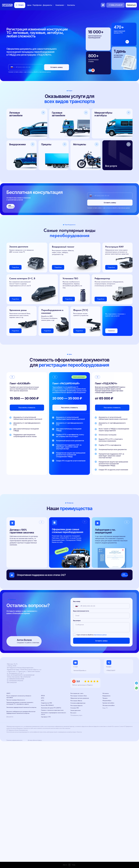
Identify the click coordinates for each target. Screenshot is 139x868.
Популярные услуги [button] (76, 715)
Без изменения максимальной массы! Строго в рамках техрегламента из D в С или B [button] (20, 284)
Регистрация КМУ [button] (114, 247)
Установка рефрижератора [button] (78, 703)
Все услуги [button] (73, 713)
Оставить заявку (57, 67)
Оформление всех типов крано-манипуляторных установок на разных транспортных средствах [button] (117, 252)
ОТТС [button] (43, 701)
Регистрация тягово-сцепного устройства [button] (81, 314)
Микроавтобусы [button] (107, 701)
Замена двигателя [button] (19, 247)
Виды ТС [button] (105, 708)
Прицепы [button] (105, 698)
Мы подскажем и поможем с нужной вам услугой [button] (115, 315)
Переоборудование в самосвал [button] (52, 311)
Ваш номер (77, 601)
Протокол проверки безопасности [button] (16, 700)
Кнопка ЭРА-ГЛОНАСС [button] (47, 705)
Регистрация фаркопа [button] (76, 705)
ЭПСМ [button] (43, 696)
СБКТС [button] (8, 693)
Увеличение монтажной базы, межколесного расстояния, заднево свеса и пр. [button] (20, 315)
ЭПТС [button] (43, 698)
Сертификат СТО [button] (46, 717)
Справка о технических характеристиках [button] (52, 710)
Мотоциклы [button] (106, 693)
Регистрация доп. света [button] (77, 693)
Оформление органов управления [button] (80, 698)
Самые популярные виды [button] (69, 233)
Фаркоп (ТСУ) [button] (81, 310)
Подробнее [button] (47, 331)
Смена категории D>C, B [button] (22, 278)
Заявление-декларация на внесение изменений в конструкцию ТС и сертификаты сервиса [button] (20, 703)
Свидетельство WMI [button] (46, 703)
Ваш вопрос (77, 621)
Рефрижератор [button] (102, 278)
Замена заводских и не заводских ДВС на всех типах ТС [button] (21, 251)
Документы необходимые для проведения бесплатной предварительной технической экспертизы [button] (21, 712)
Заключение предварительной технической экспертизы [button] (21, 707)
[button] (117, 155)
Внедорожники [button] (106, 696)
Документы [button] (10, 717)
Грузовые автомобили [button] (108, 703)
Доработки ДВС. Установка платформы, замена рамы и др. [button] (49, 318)
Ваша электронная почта (81, 611)
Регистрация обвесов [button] (76, 701)
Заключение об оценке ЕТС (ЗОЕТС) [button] (51, 708)
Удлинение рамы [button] (18, 310)
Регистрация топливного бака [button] (79, 696)
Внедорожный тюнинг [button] (63, 247)
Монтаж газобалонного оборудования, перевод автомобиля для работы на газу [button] (72, 285)
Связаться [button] (111, 331)
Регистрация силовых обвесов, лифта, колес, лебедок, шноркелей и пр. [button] (63, 252)
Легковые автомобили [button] (109, 705)
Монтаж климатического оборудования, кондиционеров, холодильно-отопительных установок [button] (109, 284)
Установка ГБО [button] (70, 278)
